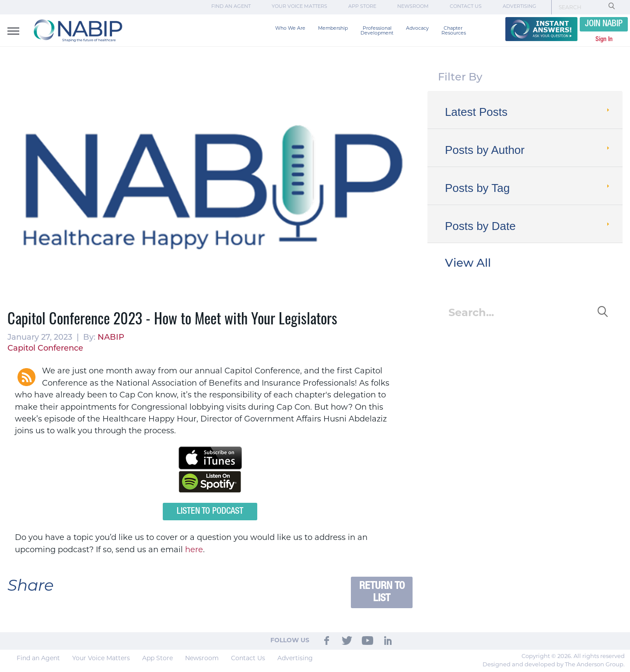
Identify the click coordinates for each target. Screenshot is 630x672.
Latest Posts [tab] (528, 112)
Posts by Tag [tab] (528, 188)
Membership (333, 29)
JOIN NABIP (604, 24)
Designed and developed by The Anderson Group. (554, 665)
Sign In (604, 39)
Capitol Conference (45, 349)
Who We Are (290, 29)
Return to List (382, 592)
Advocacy (417, 29)
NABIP (111, 338)
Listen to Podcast (210, 512)
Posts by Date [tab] (528, 226)
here (194, 550)
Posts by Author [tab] (528, 150)
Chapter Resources (454, 31)
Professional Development (377, 31)
